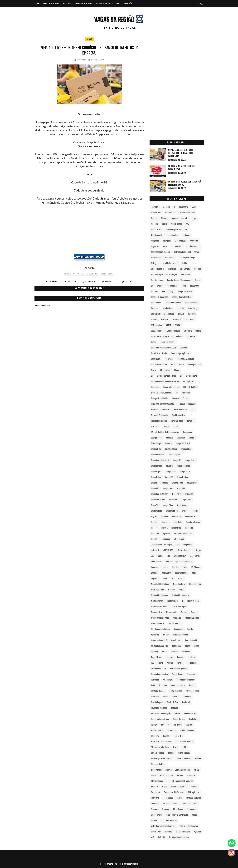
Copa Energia (156, 359)
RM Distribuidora (187, 730)
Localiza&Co (166, 573)
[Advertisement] (90, 231)
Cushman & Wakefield (185, 359)
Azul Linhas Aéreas (171, 263)
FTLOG (176, 427)
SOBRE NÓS (128, 4)
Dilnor (177, 370)
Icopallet (155, 522)
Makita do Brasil (158, 590)
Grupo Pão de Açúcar (159, 494)
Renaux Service (179, 719)
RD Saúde (174, 708)
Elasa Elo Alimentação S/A (161, 393)
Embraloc (186, 393)
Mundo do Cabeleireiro (160, 618)
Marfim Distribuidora (160, 595)
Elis (177, 393)
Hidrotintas (177, 517)
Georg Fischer (157, 438)
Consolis (183, 348)
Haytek (154, 517)
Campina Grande (192, 303)
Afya (194, 218)
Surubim (194, 787)
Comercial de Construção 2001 (164, 348)
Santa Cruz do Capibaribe (161, 742)
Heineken (164, 517)
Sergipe (171, 753)
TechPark (155, 798)
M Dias (165, 578)
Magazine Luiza (179, 584)
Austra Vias (170, 258)
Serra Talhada (184, 753)
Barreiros (172, 269)
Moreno (184, 612)
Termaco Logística (194, 798)
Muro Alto (177, 618)
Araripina (167, 241)
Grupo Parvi (176, 494)
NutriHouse (177, 646)
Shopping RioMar (158, 764)
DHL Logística (165, 370)
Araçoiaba (155, 241)
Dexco (153, 370)
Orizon (165, 652)
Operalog (155, 652)
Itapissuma (166, 539)
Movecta (194, 612)
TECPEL (179, 798)
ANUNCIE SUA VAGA (51, 4)
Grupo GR (170, 466)
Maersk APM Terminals (160, 584)
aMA (188, 224)
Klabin (160, 556)
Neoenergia (179, 629)
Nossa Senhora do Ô (159, 640)
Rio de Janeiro (157, 730)
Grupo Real (189, 494)
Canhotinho (168, 308)
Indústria (155, 533)
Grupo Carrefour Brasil (160, 460)
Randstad (186, 702)
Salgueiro (155, 736)
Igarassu (166, 522)
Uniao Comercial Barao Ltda (177, 815)
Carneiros (192, 314)
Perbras (180, 663)
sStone (180, 775)
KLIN (168, 556)
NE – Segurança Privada (161, 629)
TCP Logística (194, 792)
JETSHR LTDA (168, 550)
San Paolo (167, 736)
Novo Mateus (176, 640)
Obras (188, 646)
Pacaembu (186, 652)
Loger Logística (181, 573)
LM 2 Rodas (196, 567)
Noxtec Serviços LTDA (160, 646)
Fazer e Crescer (180, 410)
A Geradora (183, 207)
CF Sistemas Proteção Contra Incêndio (167, 336)
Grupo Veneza (157, 511)
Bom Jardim (186, 275)
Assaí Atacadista (193, 246)
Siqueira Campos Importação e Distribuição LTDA (171, 770)
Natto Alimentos (158, 624)
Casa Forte (176, 320)
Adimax (164, 218)
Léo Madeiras (156, 562)
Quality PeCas (172, 702)
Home (37, 4)
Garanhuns (187, 432)
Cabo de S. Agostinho (160, 297)
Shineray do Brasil (184, 759)
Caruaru (165, 320)
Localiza (154, 573)
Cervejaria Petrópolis (192, 331)
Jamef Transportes (184, 545)
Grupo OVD (181, 488)
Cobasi (154, 342)
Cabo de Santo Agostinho (182, 297)
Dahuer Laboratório (159, 365)
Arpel (165, 246)
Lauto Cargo (195, 556)
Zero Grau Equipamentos (179, 837)
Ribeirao (189, 725)
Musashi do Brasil (192, 618)
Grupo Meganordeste (160, 483)
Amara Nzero (156, 230)
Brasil (89, 39)
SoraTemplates (115, 864)
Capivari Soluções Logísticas (163, 314)
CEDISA (178, 325)
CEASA (169, 325)
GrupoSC (185, 511)
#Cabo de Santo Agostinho (86, 274)
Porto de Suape (176, 691)
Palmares (169, 657)
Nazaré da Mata (175, 624)
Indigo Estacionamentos (171, 528)
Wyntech (197, 832)
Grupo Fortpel (157, 466)
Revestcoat (166, 725)
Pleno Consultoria (178, 685)
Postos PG (155, 697)
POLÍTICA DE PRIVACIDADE (108, 4)
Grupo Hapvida (157, 472)
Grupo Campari (174, 455)
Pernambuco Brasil (159, 669)
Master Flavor (173, 601)
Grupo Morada (178, 483)
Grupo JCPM (185, 472)
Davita (181, 365)
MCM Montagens (180, 607)
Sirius (197, 770)
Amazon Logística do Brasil (176, 230)
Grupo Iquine (171, 472)
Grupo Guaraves (184, 466)
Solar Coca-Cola (166, 775)
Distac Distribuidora (188, 376)
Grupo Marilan (183, 477)
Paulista (192, 657)
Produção (187, 697)
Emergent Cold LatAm (160, 398)
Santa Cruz (179, 736)
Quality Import (157, 702)
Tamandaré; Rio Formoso (174, 792)
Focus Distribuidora (159, 421)
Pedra (160, 663)
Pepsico (170, 663)
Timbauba (155, 804)
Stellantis (191, 775)
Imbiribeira (178, 522)
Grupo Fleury (190, 460)
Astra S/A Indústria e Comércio (187, 252)
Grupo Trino (168, 505)
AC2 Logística (171, 213)
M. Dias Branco (178, 578)
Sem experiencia (158, 753)
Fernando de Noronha (160, 415)
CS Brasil (169, 359)
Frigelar (167, 427)
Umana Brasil (156, 815)
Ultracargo (192, 809)
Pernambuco (193, 663)
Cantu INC (180, 308)
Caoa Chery (193, 308)
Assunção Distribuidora (161, 252)
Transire (155, 809)
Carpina (154, 320)
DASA (173, 365)
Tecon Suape (168, 798)
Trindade (166, 809)
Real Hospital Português (161, 714)
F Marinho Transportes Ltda (162, 404)
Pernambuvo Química (159, 674)
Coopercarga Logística (180, 353)
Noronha (166, 635)
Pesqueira (191, 674)
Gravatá (168, 443)
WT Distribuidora (183, 832)
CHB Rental (191, 336)
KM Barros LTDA (180, 556)
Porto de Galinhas (158, 691)
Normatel (155, 635)
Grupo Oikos (168, 488)
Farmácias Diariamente (161, 410)
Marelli (182, 590)
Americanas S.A (157, 235)
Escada (186, 398)
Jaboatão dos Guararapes (162, 545)
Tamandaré (156, 792)
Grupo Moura (192, 483)
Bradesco (161, 286)
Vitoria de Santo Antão (189, 826)
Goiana (192, 438)
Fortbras (191, 421)
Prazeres (176, 697)
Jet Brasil (155, 550)
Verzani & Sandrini (169, 820)
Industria (189, 528)
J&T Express (179, 539)
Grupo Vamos (182, 505)
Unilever (154, 820)
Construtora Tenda (159, 353)
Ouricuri (175, 652)
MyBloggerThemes (131, 864)
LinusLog (176, 567)
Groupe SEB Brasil (183, 443)
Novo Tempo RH (191, 640)
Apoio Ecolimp (173, 235)
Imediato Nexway (193, 522)
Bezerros (197, 269)
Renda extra (194, 719)
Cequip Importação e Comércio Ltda (165, 331)
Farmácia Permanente (187, 404)
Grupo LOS (169, 477)
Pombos (192, 685)
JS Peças (197, 550)
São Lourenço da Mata (160, 747)
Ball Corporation (158, 269)
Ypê (153, 837)
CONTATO (67, 4)
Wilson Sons (156, 832)
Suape (165, 787)
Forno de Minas (177, 421)
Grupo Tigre (186, 500)
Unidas (194, 815)
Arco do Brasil (180, 241)
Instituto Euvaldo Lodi (183, 533)
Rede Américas (190, 714)
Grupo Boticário (158, 455)
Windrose (168, 832)
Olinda (196, 646)
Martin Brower (157, 601)
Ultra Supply (178, 809)
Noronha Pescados (181, 635)
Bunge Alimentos (185, 291)
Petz (153, 685)
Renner (154, 725)
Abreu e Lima (156, 213)
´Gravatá (155, 207)
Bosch (198, 280)
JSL (152, 556)
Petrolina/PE (168, 680)
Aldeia (165, 224)
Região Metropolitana (160, 719)
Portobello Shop (192, 691)
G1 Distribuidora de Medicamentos (165, 432)
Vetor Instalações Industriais (163, 826)
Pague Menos (156, 657)
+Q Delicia (166, 207)
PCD (153, 663)
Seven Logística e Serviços (162, 759)
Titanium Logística (171, 804)
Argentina (155, 246)
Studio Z (155, 787)
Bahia (185, 263)
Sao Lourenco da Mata (185, 742)
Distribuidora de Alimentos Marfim (165, 381)
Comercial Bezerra (168, 342)
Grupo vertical (172, 511)
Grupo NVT (155, 488)
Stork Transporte (158, 781)
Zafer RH (161, 837)
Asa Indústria (177, 246)
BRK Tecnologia (168, 291)
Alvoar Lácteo (177, 224)
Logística (155, 578)
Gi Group (170, 438)
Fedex (193, 410)
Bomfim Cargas (157, 280)
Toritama (186, 804)
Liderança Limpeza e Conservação (179, 562)
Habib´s (195, 511)
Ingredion (167, 533)
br (152, 286)
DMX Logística (189, 381)
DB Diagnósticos (194, 365)
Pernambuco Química (179, 669)
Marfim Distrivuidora (180, 595)
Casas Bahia (189, 320)
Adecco (154, 218)
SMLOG (154, 775)
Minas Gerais (171, 612)
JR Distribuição (183, 550)
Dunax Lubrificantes (171, 387)
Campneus (155, 308)
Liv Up (185, 567)
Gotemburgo (156, 443)
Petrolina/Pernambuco (186, 680)
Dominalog (155, 387)
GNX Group (181, 438)
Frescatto (155, 427)
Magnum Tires (195, 584)
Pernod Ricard (177, 674)
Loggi (194, 573)
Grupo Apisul (186, 449)
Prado (166, 697)
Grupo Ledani (156, 477)
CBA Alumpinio (157, 325)
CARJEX (181, 314)
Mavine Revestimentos (160, 607)
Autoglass (155, 263)
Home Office (190, 517)
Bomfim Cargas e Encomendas (179, 280)
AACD (194, 207)
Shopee (198, 759)
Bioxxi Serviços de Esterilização (164, 275)
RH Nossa (178, 725)
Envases (176, 398)
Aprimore (186, 235)
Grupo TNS (155, 505)
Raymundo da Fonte (159, 708)
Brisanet (155, 291)
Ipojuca (154, 539)
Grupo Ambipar (171, 449)
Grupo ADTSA (156, 449)
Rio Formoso (172, 730)
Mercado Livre (157, 612)
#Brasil (67, 274)
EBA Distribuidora (190, 387)
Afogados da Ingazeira (180, 218)
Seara (175, 747)
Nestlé (190, 629)
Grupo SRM (173, 500)
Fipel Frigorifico (178, 415)
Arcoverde (194, 241)
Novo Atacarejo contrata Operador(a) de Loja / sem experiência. (181, 153)
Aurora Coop (156, 258)
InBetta (154, 528)
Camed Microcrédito (173, 303)
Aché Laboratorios (187, 213)
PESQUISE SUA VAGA (84, 4)
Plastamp (163, 685)
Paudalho (181, 657)
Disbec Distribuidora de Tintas (164, 376)
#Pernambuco (107, 274)
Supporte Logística (179, 787)
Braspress (194, 286)
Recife (177, 714)
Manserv (172, 590)
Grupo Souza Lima (158, 500)
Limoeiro (155, 567)
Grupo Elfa (177, 460)
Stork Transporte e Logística (181, 781)
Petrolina (155, 680)
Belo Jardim (185, 269)
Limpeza (165, 567)
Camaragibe (156, 303)
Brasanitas (173, 286)
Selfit (184, 747)
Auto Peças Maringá (187, 258)
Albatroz (155, 224)
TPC (196, 804)
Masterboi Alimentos (191, 601)
